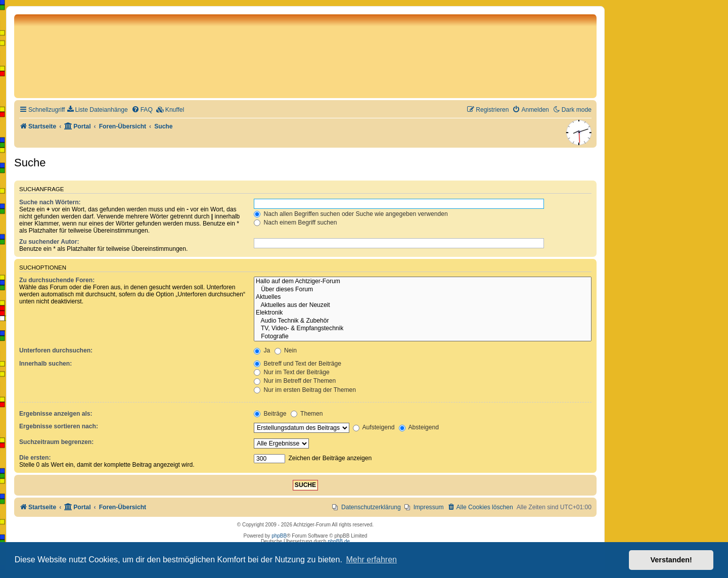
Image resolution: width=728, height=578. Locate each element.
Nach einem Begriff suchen (295, 223)
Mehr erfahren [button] (371, 560)
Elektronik (423, 313)
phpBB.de (339, 541)
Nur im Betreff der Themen (295, 381)
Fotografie (423, 337)
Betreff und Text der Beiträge (298, 364)
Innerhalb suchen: (45, 364)
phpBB (279, 536)
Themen (307, 414)
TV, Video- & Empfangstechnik (423, 329)
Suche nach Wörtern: (50, 202)
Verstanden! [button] (671, 560)
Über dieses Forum (423, 290)
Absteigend (419, 427)
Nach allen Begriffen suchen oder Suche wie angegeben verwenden (351, 214)
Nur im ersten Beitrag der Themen (305, 390)
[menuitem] (97, 110)
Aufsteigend (374, 427)
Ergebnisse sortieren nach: (59, 426)
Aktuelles (423, 297)
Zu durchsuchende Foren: (57, 280)
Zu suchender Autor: (49, 242)
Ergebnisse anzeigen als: (56, 414)
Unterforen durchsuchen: (56, 350)
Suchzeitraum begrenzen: (56, 442)
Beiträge (270, 414)
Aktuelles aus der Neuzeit (423, 305)
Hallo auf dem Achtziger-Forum (423, 282)
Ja (262, 350)
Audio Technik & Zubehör (423, 321)
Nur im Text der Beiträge (292, 372)
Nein (286, 350)
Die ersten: (35, 458)
